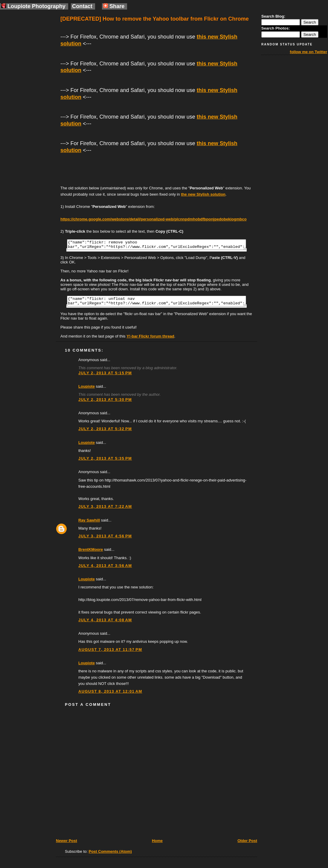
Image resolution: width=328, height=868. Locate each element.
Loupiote (87, 390)
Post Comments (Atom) (110, 855)
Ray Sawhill (89, 524)
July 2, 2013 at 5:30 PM (105, 403)
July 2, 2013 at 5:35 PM (105, 462)
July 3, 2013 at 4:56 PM (105, 540)
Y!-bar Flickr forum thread (150, 340)
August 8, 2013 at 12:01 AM (110, 695)
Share (114, 6)
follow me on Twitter (308, 52)
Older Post (247, 844)
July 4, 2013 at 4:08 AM (105, 624)
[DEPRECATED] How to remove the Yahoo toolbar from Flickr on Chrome (155, 19)
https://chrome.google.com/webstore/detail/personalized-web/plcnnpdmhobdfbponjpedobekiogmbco (154, 219)
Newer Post (67, 844)
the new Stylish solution (203, 194)
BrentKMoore (91, 553)
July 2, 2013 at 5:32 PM (105, 432)
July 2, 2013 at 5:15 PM (105, 377)
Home (157, 844)
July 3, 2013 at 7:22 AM (105, 510)
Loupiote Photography (33, 6)
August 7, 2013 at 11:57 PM (110, 653)
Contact (82, 6)
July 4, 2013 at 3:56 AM (105, 569)
